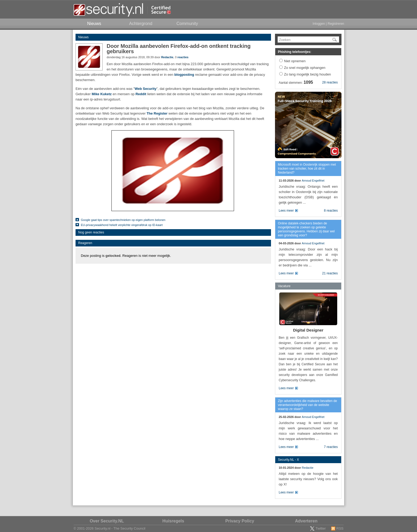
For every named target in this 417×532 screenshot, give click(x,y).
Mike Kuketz (102, 94)
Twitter (320, 528)
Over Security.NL (107, 521)
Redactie (167, 57)
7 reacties (331, 447)
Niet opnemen (295, 61)
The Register (157, 113)
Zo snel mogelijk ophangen (305, 68)
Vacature (284, 286)
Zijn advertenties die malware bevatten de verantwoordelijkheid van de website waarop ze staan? (307, 405)
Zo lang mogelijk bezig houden (307, 74)
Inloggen (319, 24)
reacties (183, 57)
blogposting (184, 75)
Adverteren (306, 521)
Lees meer (286, 211)
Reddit (141, 94)
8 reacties (331, 211)
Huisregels (173, 521)
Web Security (145, 89)
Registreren (336, 24)
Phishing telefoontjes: (295, 52)
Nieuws (83, 37)
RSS (340, 528)
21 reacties (330, 273)
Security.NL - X (288, 460)
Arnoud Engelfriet (313, 181)
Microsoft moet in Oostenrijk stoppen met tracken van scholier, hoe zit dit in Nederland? (307, 169)
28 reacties (330, 82)
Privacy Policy (240, 521)
